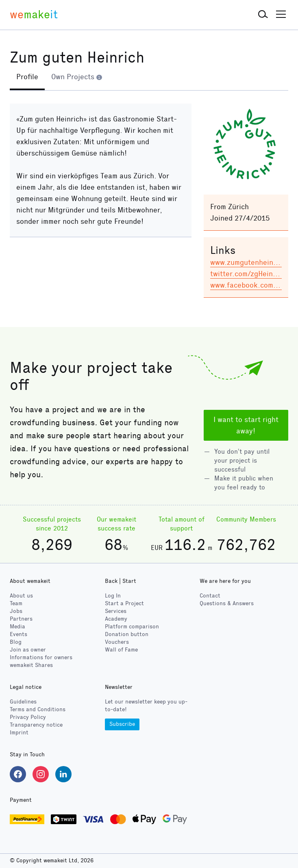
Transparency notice (36, 725)
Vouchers (117, 642)
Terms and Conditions (38, 709)
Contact (210, 596)
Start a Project (124, 603)
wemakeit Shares (31, 665)
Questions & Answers (227, 603)
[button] (263, 15)
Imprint (19, 733)
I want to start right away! (246, 425)
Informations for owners (41, 657)
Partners (21, 619)
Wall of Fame (121, 650)
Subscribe (122, 724)
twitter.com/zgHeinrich (248, 274)
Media (17, 627)
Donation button (127, 634)
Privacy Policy (28, 717)
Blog (16, 642)
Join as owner (28, 650)
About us (21, 596)
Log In (113, 596)
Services (116, 611)
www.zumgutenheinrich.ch (253, 262)
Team (16, 603)
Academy (116, 619)
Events (18, 634)
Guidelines (23, 702)
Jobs (16, 611)
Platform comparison (132, 627)
